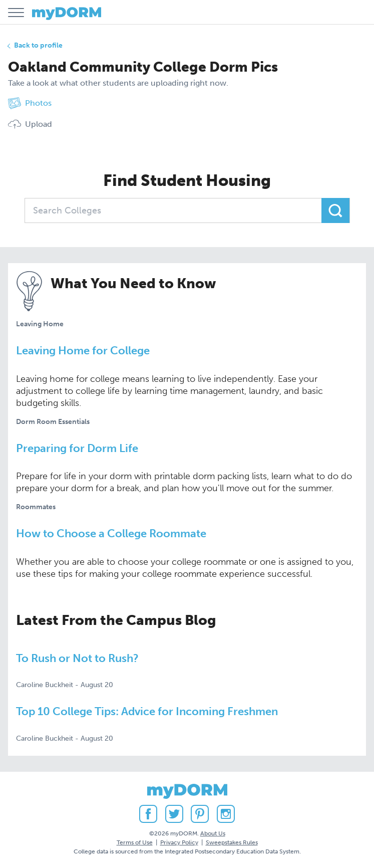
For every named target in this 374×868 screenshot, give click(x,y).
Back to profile (38, 45)
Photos (30, 103)
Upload (30, 124)
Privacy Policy (179, 842)
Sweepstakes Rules (232, 842)
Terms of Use (135, 842)
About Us (213, 833)
